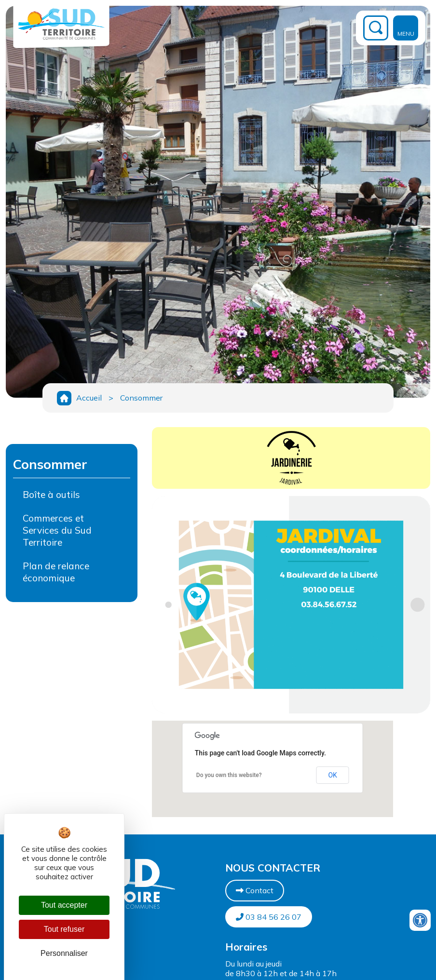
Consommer (141, 398)
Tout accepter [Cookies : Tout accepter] (64, 905)
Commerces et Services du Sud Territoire (57, 530)
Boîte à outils (51, 495)
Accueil (89, 398)
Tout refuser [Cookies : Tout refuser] (64, 929)
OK (332, 775)
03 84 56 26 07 (269, 917)
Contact (255, 890)
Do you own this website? (229, 775)
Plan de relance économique (56, 572)
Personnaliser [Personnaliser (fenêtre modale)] (64, 953)
